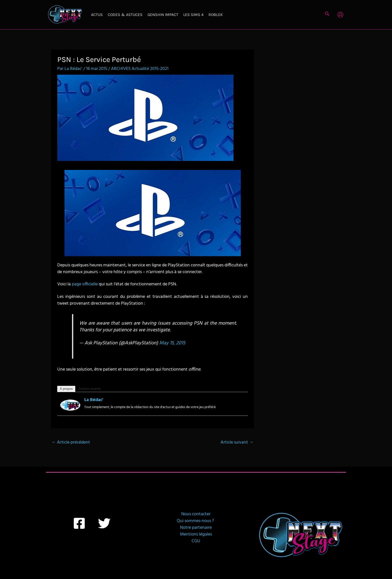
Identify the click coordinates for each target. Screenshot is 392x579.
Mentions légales (196, 534)
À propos (66, 389)
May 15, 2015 (172, 343)
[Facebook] (79, 523)
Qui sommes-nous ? (196, 521)
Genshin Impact (163, 15)
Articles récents (90, 389)
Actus (97, 15)
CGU (196, 541)
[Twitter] (104, 523)
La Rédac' (94, 400)
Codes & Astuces (125, 15)
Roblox (216, 15)
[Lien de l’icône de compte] (340, 15)
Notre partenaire (196, 528)
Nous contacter (196, 514)
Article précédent (71, 442)
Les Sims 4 (193, 15)
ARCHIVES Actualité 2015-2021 (140, 69)
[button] (327, 15)
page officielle (85, 284)
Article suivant (237, 442)
